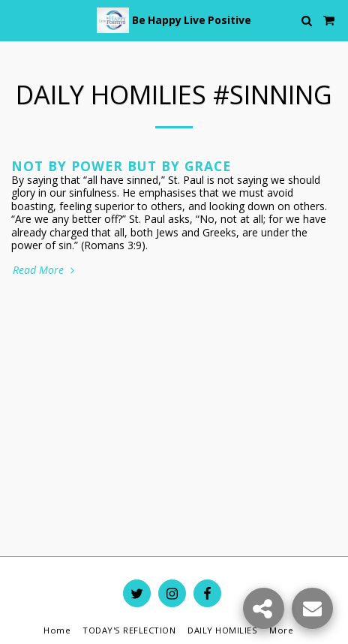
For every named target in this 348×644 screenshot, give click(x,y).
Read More (45, 270)
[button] (16, 20)
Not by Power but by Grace (121, 166)
